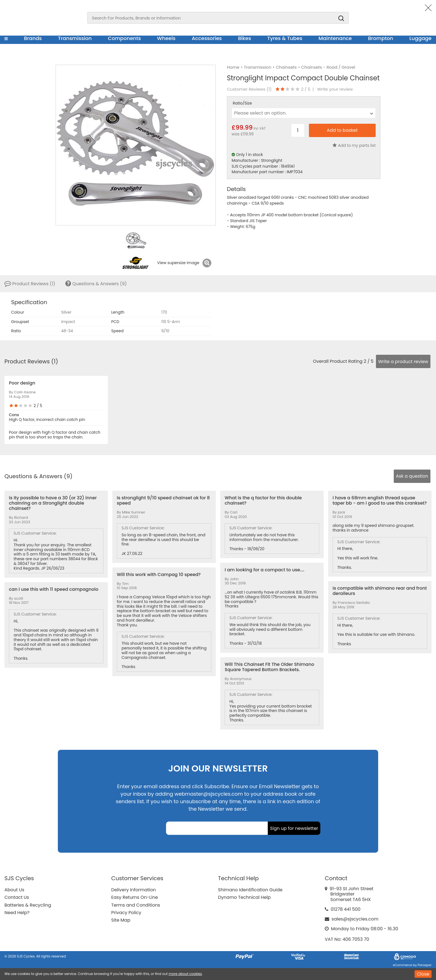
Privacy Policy (126, 913)
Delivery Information (133, 890)
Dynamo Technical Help (244, 897)
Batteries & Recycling (28, 905)
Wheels (166, 38)
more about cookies (185, 974)
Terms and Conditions (136, 905)
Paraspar (425, 965)
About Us (14, 890)
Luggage (420, 38)
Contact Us (17, 897)
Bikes (245, 38)
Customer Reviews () (249, 89)
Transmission (75, 38)
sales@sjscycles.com (355, 919)
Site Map (121, 920)
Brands (33, 38)
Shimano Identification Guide (250, 890)
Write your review (335, 89)
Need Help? (17, 913)
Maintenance (335, 38)
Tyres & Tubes (285, 38)
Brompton (381, 38)
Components (124, 38)
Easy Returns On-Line (135, 897)
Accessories (207, 38)
